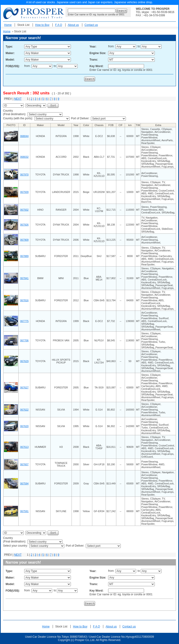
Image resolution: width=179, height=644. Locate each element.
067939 (24, 192)
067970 (24, 175)
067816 (24, 300)
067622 (24, 410)
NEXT (18, 99)
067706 (24, 340)
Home (8, 25)
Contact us (91, 25)
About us (73, 25)
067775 (24, 321)
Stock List (23, 25)
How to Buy (42, 25)
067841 (24, 278)
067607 (24, 464)
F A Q (59, 25)
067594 (24, 483)
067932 (24, 210)
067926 (24, 225)
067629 (24, 361)
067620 (24, 426)
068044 (24, 136)
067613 (24, 447)
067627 (24, 387)
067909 (24, 240)
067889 (24, 256)
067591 (24, 511)
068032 (24, 157)
